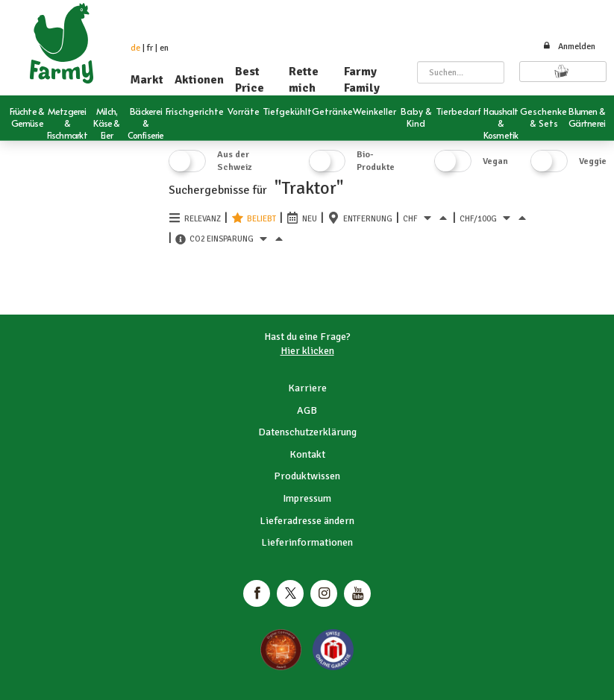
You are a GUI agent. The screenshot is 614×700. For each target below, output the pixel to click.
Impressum (307, 498)
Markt (147, 80)
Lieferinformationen (307, 542)
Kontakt (307, 454)
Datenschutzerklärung (307, 432)
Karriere (307, 388)
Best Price (250, 80)
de (135, 48)
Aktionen (199, 80)
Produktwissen (307, 476)
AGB (307, 410)
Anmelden (569, 47)
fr (150, 48)
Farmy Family (362, 80)
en (164, 48)
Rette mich (304, 80)
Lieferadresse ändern (307, 521)
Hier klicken (307, 351)
